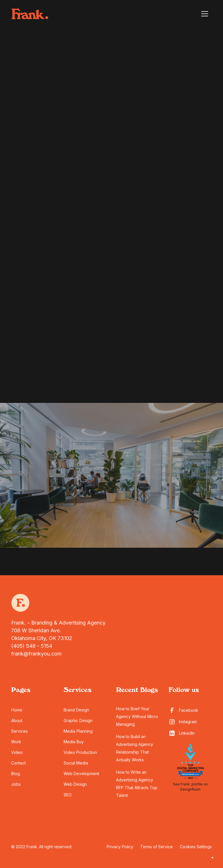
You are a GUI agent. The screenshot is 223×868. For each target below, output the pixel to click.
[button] (205, 14)
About (17, 720)
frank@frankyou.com (36, 654)
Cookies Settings (196, 847)
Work (16, 742)
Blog (15, 774)
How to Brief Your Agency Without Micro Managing (137, 716)
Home (17, 710)
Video (17, 752)
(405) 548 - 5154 (32, 646)
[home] (30, 14)
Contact (18, 763)
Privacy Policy (120, 847)
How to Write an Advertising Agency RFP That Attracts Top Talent (137, 784)
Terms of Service (157, 847)
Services (19, 731)
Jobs (16, 784)
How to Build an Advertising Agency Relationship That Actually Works (135, 748)
